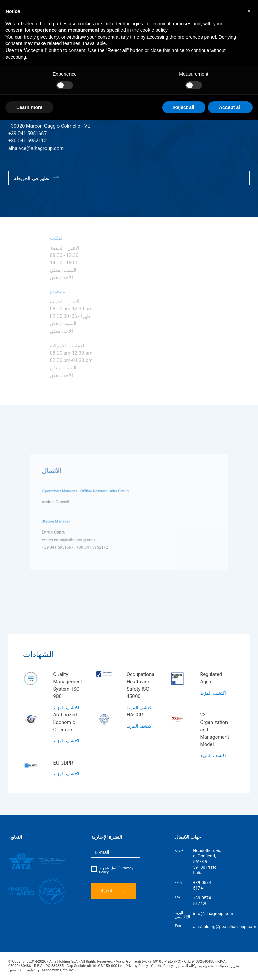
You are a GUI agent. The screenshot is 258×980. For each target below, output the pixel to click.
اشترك (112, 891)
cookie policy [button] (154, 30)
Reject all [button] (184, 107)
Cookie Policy (162, 966)
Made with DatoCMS (59, 970)
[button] (249, 11)
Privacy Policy (137, 966)
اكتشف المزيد (66, 708)
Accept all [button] (230, 107)
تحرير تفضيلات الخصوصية (219, 966)
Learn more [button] (29, 107)
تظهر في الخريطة (36, 178)
